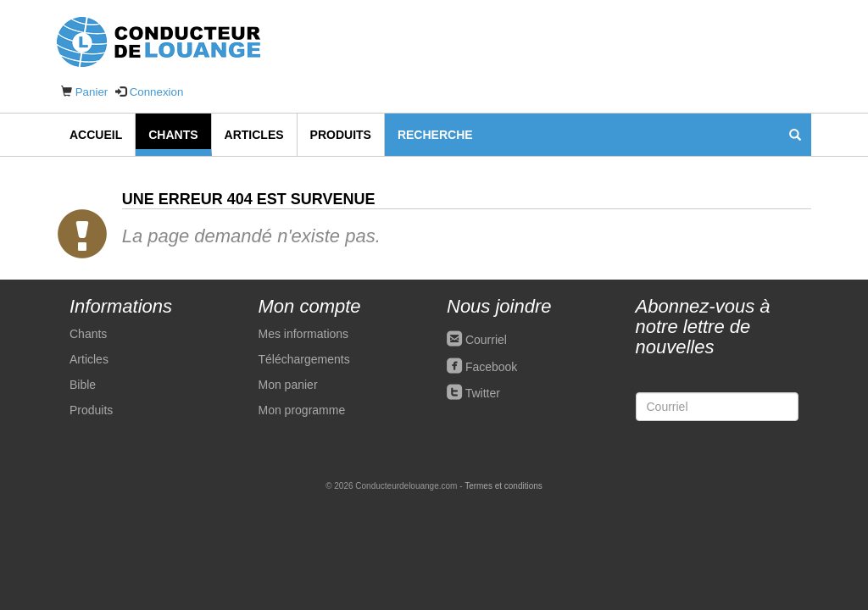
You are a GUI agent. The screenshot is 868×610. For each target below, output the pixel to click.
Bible (83, 385)
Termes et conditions (504, 486)
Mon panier (288, 385)
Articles (254, 135)
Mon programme (302, 410)
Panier (92, 92)
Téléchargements (304, 359)
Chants (173, 135)
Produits (341, 135)
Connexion (157, 92)
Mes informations (304, 334)
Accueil (96, 135)
